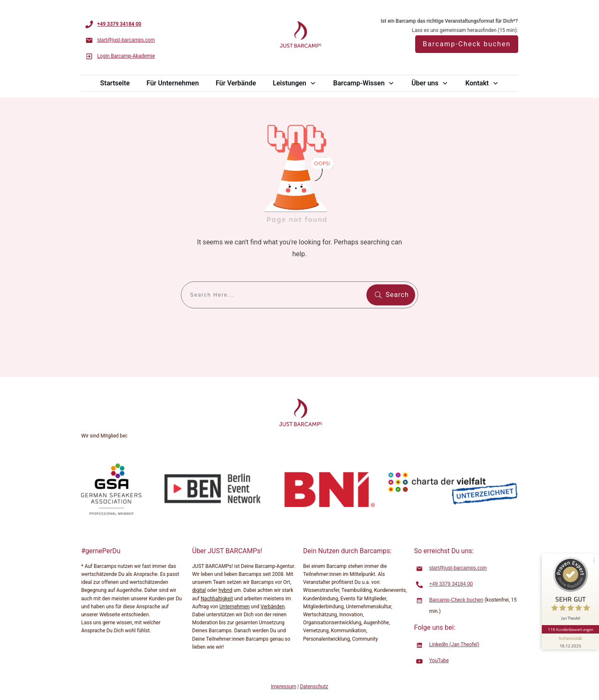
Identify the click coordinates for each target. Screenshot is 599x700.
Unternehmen (234, 607)
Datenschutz (314, 687)
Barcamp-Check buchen (456, 600)
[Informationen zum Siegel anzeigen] (570, 642)
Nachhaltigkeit (217, 599)
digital (199, 590)
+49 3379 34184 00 (451, 584)
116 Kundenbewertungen (570, 629)
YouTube (439, 660)
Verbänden (272, 607)
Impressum (284, 687)
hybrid (225, 590)
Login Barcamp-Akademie (126, 56)
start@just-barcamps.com (458, 568)
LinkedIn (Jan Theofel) (454, 644)
